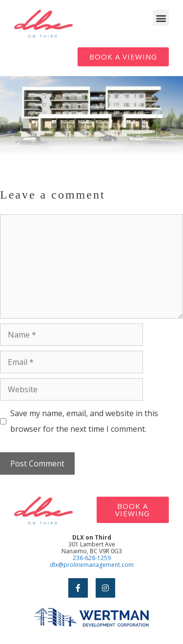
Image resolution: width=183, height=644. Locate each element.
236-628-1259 (92, 558)
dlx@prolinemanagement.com (92, 565)
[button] (161, 18)
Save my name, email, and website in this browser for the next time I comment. (84, 421)
